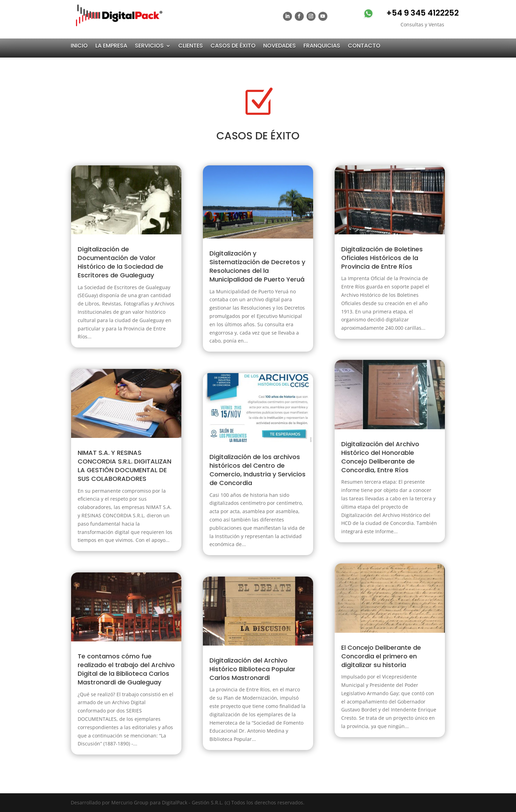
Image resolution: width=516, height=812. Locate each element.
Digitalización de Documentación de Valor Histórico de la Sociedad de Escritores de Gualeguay (121, 262)
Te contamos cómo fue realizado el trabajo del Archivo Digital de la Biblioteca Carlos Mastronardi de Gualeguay (126, 669)
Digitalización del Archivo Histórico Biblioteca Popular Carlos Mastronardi (252, 669)
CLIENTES (191, 46)
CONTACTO (364, 46)
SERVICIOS (149, 46)
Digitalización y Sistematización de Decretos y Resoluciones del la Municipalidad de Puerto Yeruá (257, 266)
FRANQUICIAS (322, 46)
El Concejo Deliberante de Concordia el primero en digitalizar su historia (381, 656)
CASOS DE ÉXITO (233, 46)
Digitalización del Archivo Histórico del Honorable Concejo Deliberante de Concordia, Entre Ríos (380, 457)
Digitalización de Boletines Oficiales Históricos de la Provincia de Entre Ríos (382, 258)
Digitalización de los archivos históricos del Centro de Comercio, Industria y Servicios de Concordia (257, 470)
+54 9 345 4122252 (423, 13)
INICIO (79, 46)
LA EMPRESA (111, 46)
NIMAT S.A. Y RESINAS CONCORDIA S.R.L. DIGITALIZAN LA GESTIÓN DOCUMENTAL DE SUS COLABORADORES (124, 466)
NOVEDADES (279, 46)
